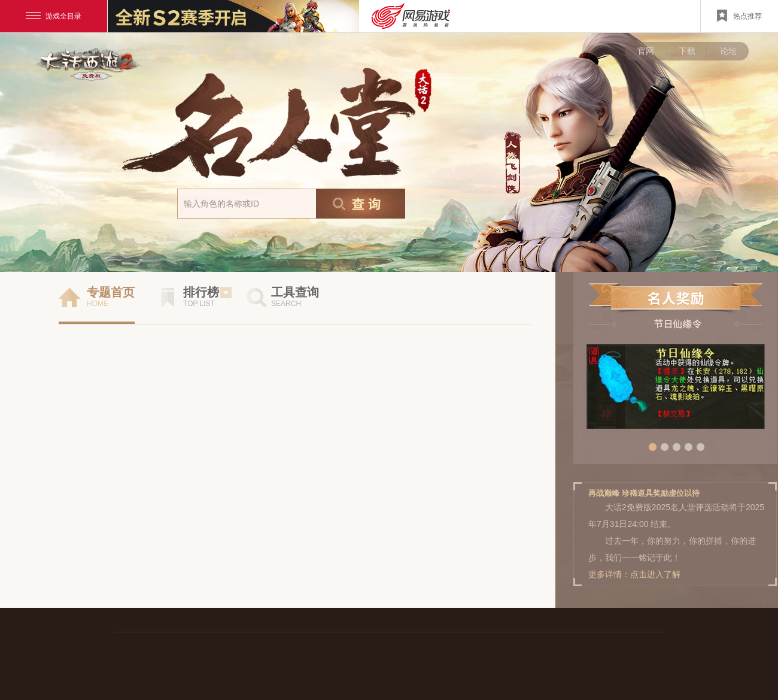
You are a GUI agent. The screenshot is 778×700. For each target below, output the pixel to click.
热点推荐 (739, 16)
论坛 (728, 51)
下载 (687, 51)
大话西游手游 (89, 63)
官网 (646, 51)
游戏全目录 (54, 16)
